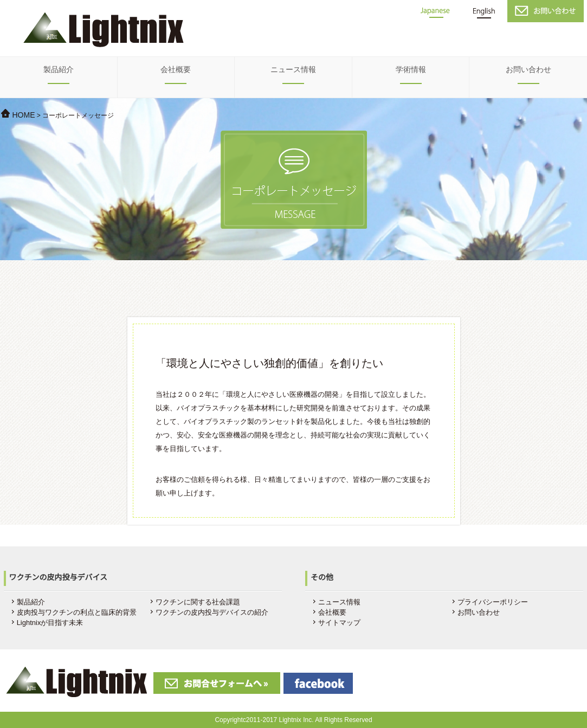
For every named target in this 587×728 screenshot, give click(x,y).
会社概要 (176, 69)
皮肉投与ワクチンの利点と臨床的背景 (77, 612)
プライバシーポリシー (493, 602)
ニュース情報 (293, 69)
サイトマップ (339, 623)
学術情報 (411, 69)
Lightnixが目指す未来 (50, 623)
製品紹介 (59, 69)
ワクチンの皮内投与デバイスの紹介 (212, 612)
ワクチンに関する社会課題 (198, 602)
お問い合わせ (528, 69)
